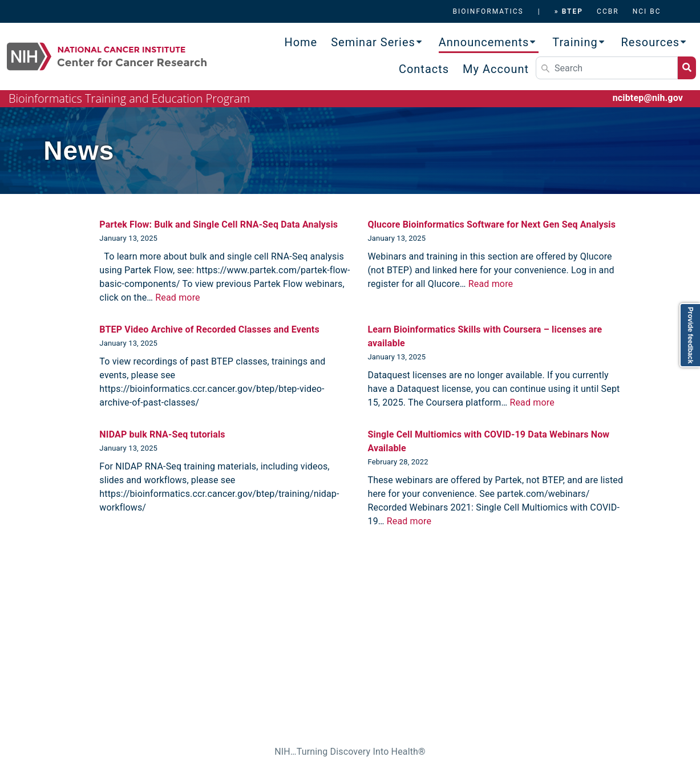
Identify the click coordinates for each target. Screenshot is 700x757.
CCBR (608, 11)
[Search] (607, 68)
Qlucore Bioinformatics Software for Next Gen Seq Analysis (491, 224)
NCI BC (647, 11)
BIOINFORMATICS (488, 11)
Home (301, 42)
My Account (496, 69)
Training (575, 42)
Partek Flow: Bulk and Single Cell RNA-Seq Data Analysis (219, 224)
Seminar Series (373, 42)
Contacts (424, 69)
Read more (177, 297)
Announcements (484, 42)
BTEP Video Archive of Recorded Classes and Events (209, 329)
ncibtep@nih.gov (648, 98)
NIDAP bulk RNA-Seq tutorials (162, 434)
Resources (651, 42)
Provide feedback (690, 335)
